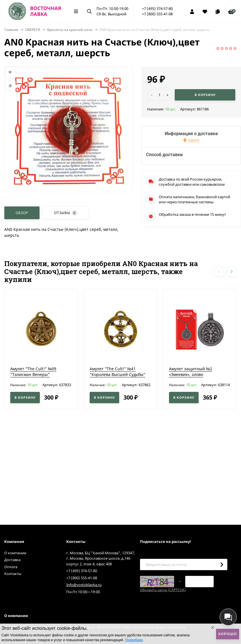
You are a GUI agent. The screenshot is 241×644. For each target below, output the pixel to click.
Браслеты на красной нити (70, 30)
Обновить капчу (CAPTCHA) (163, 590)
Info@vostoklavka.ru (84, 585)
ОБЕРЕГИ (33, 30)
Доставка (12, 560)
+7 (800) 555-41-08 (157, 14)
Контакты (13, 574)
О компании (15, 553)
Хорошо (228, 634)
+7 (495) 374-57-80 (157, 9)
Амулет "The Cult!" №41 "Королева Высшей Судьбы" (118, 372)
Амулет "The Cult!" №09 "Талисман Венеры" (33, 372)
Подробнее (134, 640)
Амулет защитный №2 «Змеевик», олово (191, 372)
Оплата (11, 567)
